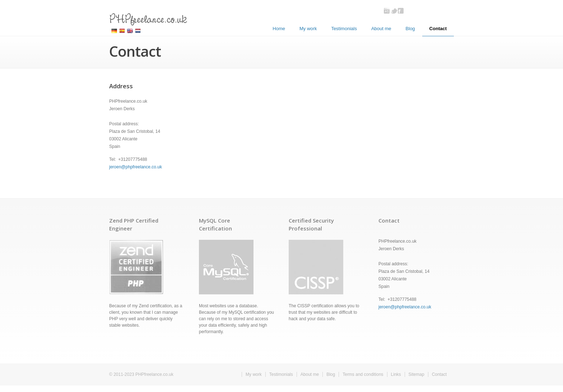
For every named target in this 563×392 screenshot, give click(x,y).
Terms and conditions (363, 374)
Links (396, 374)
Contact (438, 29)
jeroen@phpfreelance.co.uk (136, 167)
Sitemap (417, 374)
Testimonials (344, 29)
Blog (410, 29)
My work (308, 29)
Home (279, 29)
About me (381, 29)
